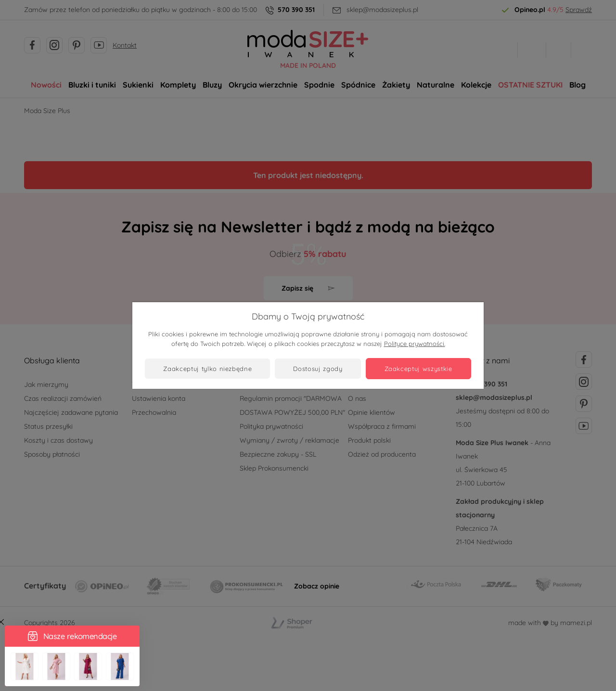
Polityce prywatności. (415, 344)
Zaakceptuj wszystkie (418, 369)
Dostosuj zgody (318, 369)
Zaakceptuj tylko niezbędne (207, 369)
